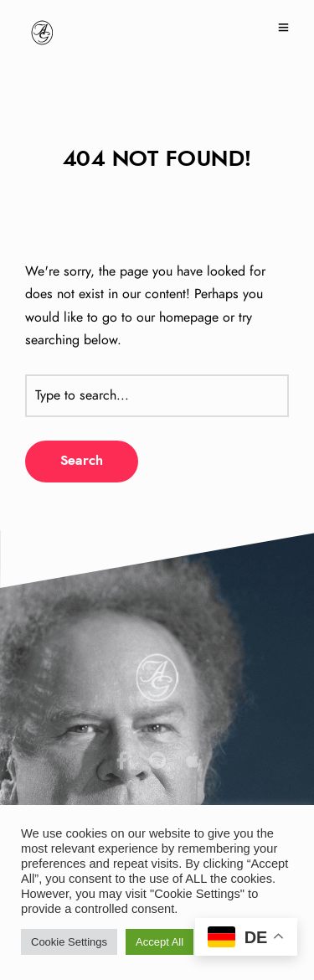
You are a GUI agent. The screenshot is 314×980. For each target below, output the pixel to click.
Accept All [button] (160, 942)
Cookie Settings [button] (69, 942)
